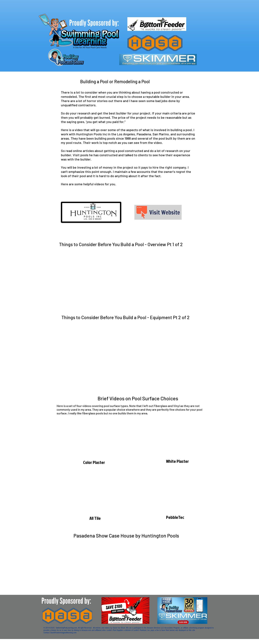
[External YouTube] (131, 278)
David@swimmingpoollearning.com (63, 633)
